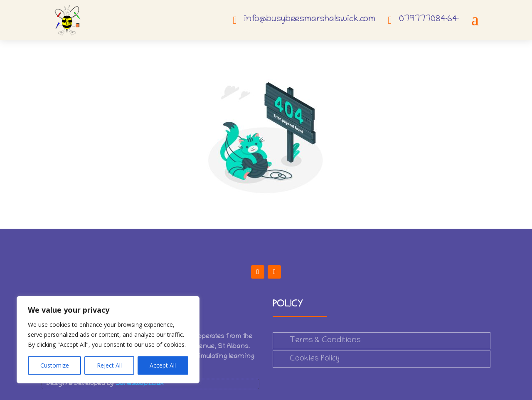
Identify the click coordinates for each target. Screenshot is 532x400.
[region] (108, 340)
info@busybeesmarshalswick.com (310, 20)
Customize (55, 365)
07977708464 (429, 20)
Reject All (109, 365)
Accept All (163, 365)
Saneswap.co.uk (139, 384)
